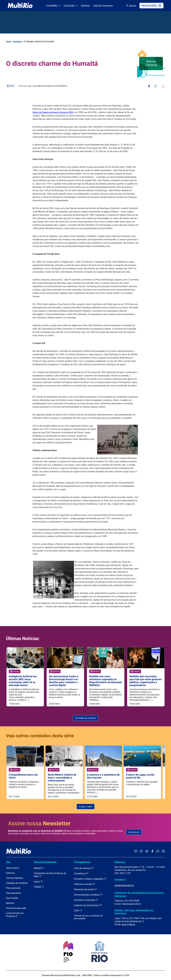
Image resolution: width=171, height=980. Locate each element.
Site (8, 862)
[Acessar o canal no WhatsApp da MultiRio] (158, 851)
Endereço (120, 862)
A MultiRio (53, 6)
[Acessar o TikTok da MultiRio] (147, 851)
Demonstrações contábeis (88, 895)
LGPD (78, 910)
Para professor (13, 888)
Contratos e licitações (86, 900)
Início (9, 41)
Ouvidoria (120, 880)
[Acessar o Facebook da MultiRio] (152, 851)
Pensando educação (16, 908)
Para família (12, 898)
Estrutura (10, 873)
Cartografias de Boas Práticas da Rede (50, 875)
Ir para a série (86, 807)
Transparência (82, 862)
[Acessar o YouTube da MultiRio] (136, 851)
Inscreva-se (134, 832)
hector (38, 881)
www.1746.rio (128, 924)
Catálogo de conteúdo (17, 883)
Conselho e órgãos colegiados (90, 879)
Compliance (81, 873)
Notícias (85, 6)
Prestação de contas (85, 889)
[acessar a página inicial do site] (20, 6)
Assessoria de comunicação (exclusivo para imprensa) (139, 894)
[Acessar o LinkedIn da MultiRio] (163, 851)
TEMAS (39, 887)
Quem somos (13, 868)
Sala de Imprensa (103, 6)
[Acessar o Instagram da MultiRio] (141, 851)
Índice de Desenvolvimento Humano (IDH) (53, 112)
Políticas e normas (84, 884)
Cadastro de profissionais (88, 905)
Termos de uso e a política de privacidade (88, 917)
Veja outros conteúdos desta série (40, 736)
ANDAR (39, 868)
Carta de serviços (84, 868)
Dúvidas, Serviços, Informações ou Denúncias (134, 912)
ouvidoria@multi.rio (124, 885)
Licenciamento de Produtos (15, 915)
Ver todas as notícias (85, 718)
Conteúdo (71, 6)
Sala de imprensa (15, 878)
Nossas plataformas (45, 862)
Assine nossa (39, 823)
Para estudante (13, 893)
